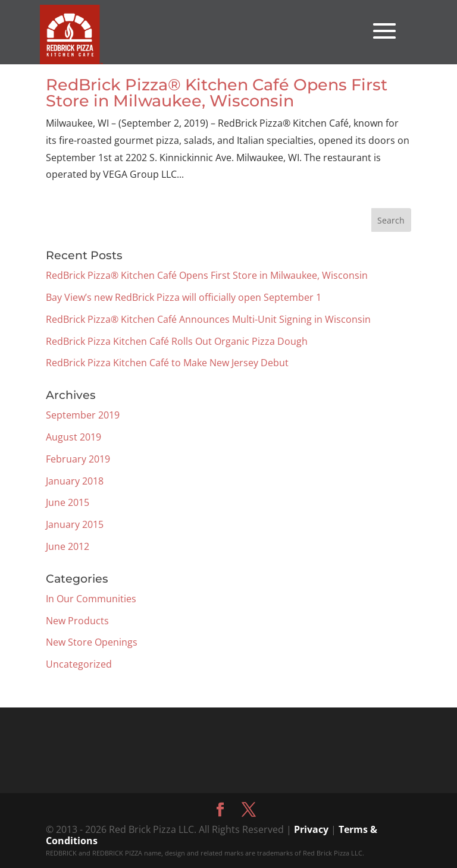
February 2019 (78, 459)
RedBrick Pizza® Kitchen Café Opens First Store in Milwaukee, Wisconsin (217, 93)
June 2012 (68, 546)
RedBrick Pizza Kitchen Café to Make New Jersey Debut (167, 363)
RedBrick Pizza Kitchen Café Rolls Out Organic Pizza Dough (177, 341)
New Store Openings (92, 642)
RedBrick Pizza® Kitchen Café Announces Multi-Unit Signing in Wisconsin (208, 319)
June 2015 (68, 502)
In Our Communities (91, 599)
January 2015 (75, 524)
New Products (77, 621)
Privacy (311, 829)
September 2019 (83, 415)
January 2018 (75, 481)
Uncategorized (79, 664)
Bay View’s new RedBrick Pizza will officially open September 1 (184, 297)
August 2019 (73, 437)
